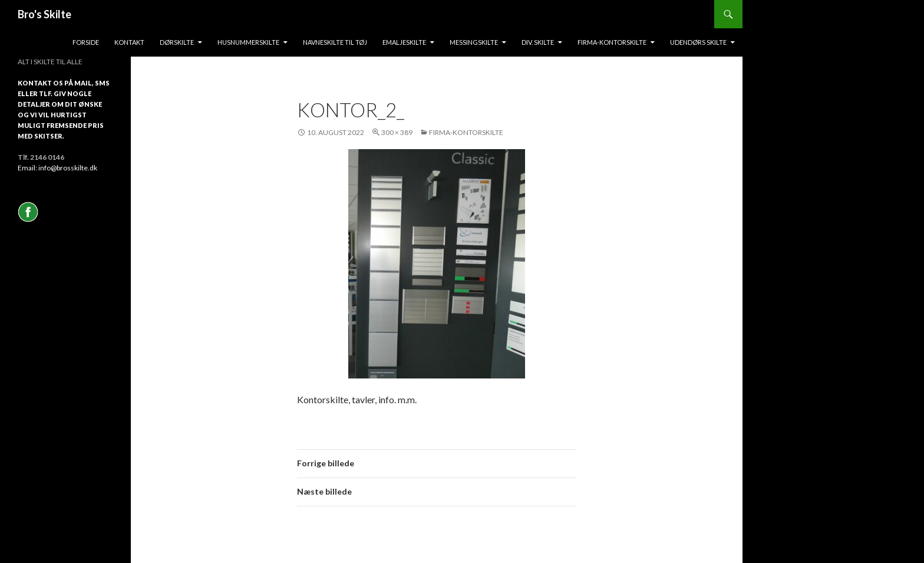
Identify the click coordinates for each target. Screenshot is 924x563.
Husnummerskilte (248, 42)
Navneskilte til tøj (335, 42)
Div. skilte (538, 42)
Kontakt (129, 42)
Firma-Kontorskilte (466, 132)
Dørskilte (177, 42)
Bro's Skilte (44, 14)
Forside (86, 42)
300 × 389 (397, 132)
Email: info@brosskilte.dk (57, 168)
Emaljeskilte (404, 42)
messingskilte (474, 42)
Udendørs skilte (698, 42)
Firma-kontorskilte (612, 42)
